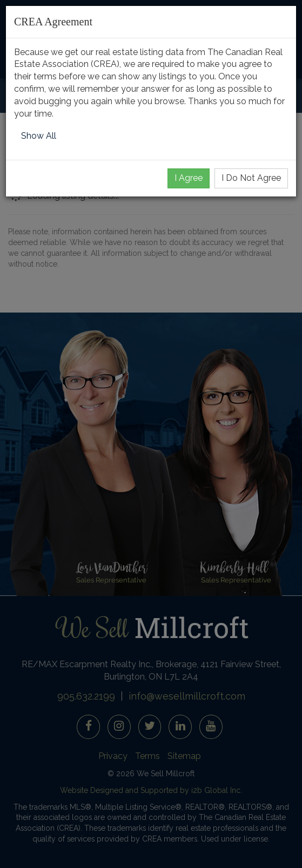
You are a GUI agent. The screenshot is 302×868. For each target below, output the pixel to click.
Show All (39, 136)
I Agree (189, 178)
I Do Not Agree (251, 178)
